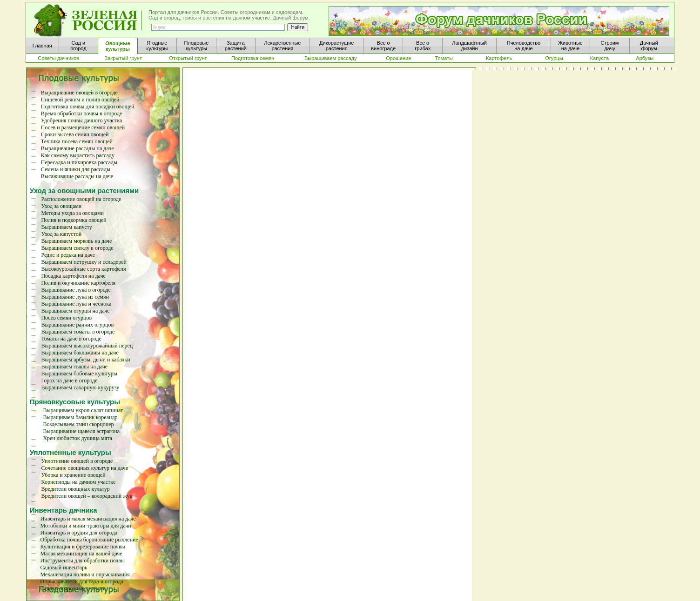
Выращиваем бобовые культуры (79, 374)
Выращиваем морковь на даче (76, 241)
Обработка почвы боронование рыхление (89, 540)
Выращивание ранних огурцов (77, 325)
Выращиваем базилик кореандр (80, 417)
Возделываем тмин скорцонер (78, 424)
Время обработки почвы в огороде (82, 114)
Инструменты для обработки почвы (83, 561)
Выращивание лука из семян (75, 297)
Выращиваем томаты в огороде (78, 332)
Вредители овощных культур (76, 489)
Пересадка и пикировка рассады (79, 162)
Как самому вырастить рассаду (78, 155)
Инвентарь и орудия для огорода (79, 533)
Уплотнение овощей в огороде (77, 461)
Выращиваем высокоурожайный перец (87, 346)
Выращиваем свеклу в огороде (77, 248)
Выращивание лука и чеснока (76, 304)
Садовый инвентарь (64, 568)
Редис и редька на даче (68, 255)
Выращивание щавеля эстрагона (81, 431)
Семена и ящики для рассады (76, 169)
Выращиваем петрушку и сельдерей (84, 262)
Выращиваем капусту (66, 227)
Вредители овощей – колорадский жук (87, 496)
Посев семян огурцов (66, 318)
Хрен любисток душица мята (77, 438)
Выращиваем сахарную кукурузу (80, 387)
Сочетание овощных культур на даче (85, 468)
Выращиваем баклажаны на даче (80, 353)
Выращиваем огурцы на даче (75, 311)
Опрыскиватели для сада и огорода (82, 581)
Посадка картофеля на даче (73, 276)
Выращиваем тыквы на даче (74, 367)
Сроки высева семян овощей (75, 134)
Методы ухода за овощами (72, 213)
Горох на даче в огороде (69, 381)
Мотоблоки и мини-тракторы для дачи (86, 526)
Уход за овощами (61, 206)
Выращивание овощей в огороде (79, 93)
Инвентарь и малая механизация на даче (88, 519)
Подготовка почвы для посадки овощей (88, 107)
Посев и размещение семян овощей (83, 127)
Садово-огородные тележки (73, 588)
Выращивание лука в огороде (76, 290)
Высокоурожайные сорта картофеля (83, 269)
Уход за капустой (61, 234)
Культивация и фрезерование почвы (83, 547)
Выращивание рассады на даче (77, 148)
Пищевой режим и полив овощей (80, 100)
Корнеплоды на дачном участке (79, 482)
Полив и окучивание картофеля (78, 283)
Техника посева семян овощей (77, 141)
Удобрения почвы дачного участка (82, 120)
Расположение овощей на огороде (81, 199)
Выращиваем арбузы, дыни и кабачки (85, 360)
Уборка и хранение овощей (74, 475)
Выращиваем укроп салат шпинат (83, 410)
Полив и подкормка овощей (74, 220)
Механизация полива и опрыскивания (85, 574)
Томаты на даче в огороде (71, 339)
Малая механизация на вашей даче (81, 554)
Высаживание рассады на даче (77, 176)
